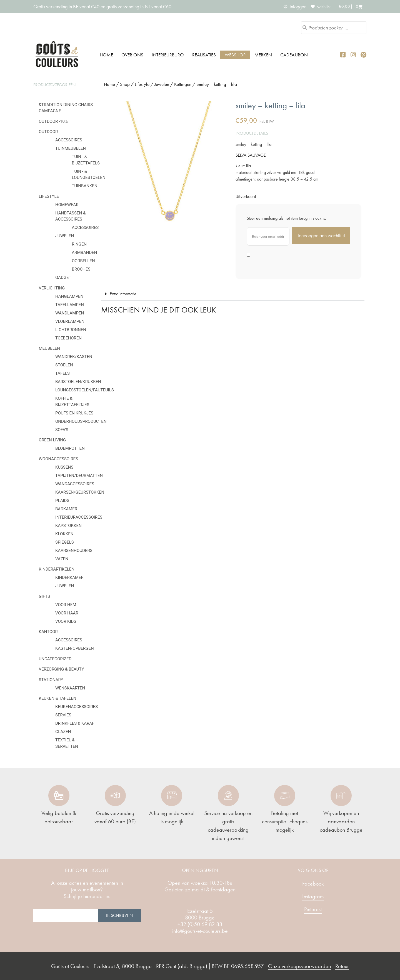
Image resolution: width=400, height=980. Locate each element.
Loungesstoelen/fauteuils (85, 390)
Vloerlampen (70, 321)
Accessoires (69, 140)
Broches (81, 269)
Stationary (51, 680)
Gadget (63, 277)
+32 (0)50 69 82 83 (200, 924)
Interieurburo (168, 55)
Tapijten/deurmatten (79, 476)
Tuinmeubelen (71, 148)
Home (106, 55)
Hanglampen (69, 296)
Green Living (52, 440)
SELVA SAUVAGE (251, 155)
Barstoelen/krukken (78, 382)
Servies (63, 715)
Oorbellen (83, 261)
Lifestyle (49, 196)
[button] (233, 294)
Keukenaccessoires (77, 707)
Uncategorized (55, 659)
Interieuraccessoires (79, 517)
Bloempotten (70, 448)
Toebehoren (68, 338)
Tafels (62, 373)
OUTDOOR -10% (53, 121)
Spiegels (65, 542)
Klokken (64, 534)
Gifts (44, 596)
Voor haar (67, 613)
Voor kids (66, 621)
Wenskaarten (70, 688)
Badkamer (66, 509)
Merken (263, 55)
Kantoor (48, 632)
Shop (125, 84)
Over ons (132, 55)
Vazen (62, 559)
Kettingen (183, 84)
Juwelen (65, 236)
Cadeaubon (294, 55)
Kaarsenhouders (74, 551)
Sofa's (62, 430)
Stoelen (64, 365)
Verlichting (52, 288)
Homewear (67, 205)
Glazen (63, 732)
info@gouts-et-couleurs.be (200, 931)
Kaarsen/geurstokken (80, 492)
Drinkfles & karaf (75, 723)
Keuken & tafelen (58, 698)
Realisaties (204, 55)
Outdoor (48, 132)
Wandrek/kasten (74, 357)
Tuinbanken (85, 186)
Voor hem (66, 605)
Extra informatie (123, 294)
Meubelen (50, 348)
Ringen (79, 244)
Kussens (64, 467)
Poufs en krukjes (74, 413)
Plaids (62, 501)
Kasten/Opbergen (75, 648)
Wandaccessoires (75, 484)
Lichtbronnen (71, 330)
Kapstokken (68, 526)
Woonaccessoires (58, 459)
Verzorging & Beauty (62, 669)
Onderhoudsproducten (81, 421)
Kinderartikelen (57, 569)
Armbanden (85, 252)
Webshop (235, 55)
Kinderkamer (69, 577)
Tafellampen (70, 305)
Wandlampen (70, 313)
